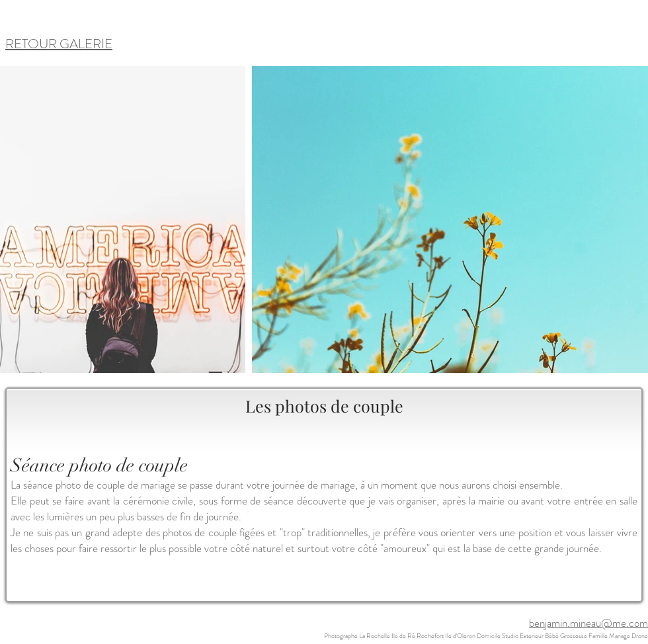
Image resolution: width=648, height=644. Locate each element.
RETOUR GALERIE (59, 44)
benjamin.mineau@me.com (588, 623)
